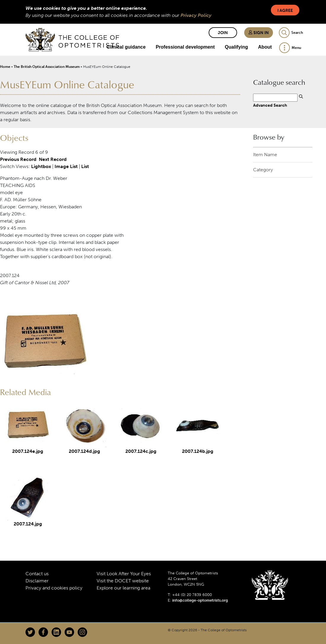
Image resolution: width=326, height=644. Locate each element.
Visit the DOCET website (123, 581)
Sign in (259, 33)
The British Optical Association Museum (47, 67)
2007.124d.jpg (84, 451)
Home (5, 67)
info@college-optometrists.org (200, 601)
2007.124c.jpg (141, 451)
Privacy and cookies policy (54, 588)
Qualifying (236, 47)
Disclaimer (37, 581)
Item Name (265, 155)
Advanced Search (270, 106)
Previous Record (18, 160)
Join (223, 33)
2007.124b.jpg (198, 451)
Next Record (53, 160)
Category (263, 170)
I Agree (285, 11)
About (265, 47)
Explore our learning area (123, 588)
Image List (66, 167)
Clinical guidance (126, 47)
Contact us (37, 574)
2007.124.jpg (28, 524)
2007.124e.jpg (28, 451)
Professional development (185, 47)
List (85, 167)
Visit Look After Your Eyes (124, 574)
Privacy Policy (196, 15)
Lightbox (41, 167)
